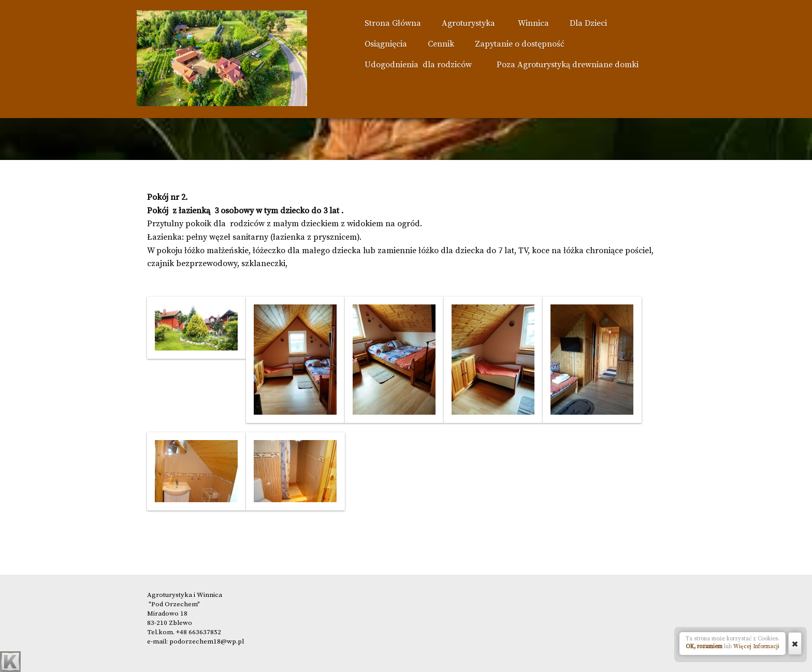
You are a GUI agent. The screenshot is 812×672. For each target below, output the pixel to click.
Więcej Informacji (756, 647)
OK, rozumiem (704, 647)
